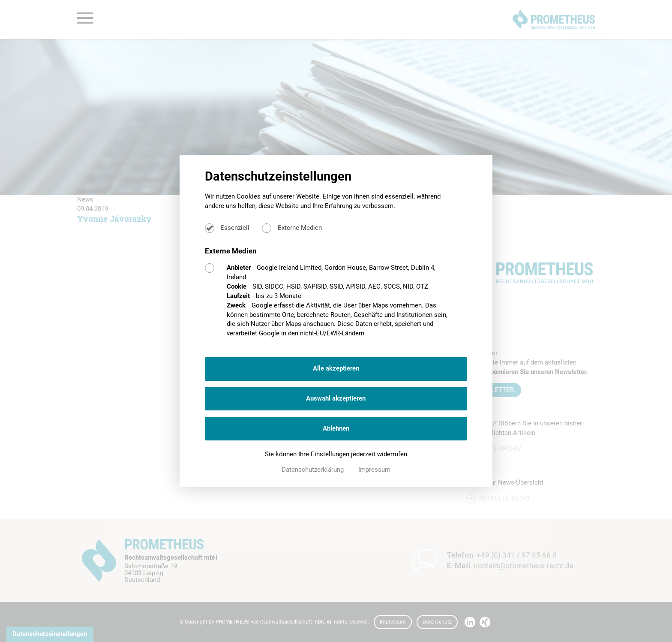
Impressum (374, 470)
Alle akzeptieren (336, 368)
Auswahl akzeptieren (336, 398)
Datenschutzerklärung (313, 470)
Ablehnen (336, 428)
